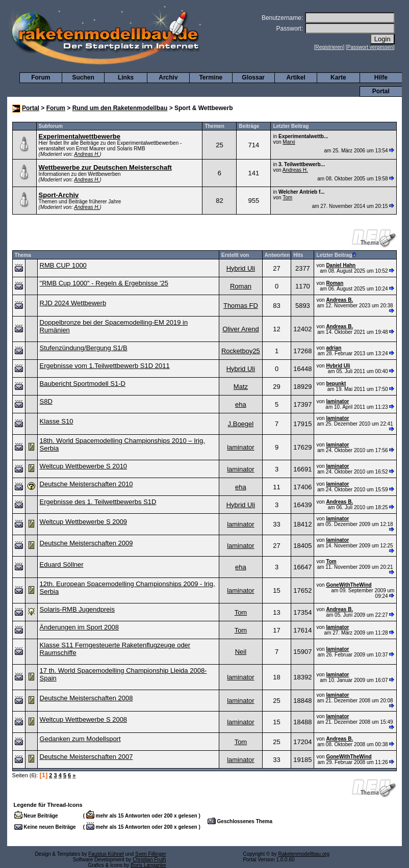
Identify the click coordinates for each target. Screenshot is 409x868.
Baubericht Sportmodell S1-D (83, 384)
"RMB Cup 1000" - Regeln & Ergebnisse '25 (104, 283)
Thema (23, 255)
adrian (334, 348)
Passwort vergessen (370, 47)
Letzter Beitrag (336, 255)
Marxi (289, 142)
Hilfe (381, 77)
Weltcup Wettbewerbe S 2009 (84, 522)
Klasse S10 (57, 421)
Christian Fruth (149, 860)
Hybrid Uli (241, 268)
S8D (46, 401)
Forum (41, 77)
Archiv (168, 77)
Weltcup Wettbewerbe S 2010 (84, 466)
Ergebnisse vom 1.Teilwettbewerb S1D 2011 (105, 366)
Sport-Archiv (59, 195)
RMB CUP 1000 (63, 265)
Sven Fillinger (151, 854)
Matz (241, 387)
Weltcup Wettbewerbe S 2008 (84, 719)
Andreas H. (87, 154)
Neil (241, 652)
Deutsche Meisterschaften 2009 (86, 543)
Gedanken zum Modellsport (80, 739)
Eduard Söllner (62, 564)
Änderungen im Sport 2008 (79, 627)
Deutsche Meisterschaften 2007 (86, 757)
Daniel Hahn (341, 265)
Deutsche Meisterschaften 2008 (86, 698)
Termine (211, 77)
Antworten (277, 255)
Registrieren (329, 47)
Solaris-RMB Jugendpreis (77, 609)
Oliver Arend (241, 329)
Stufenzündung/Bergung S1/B (84, 348)
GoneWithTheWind (349, 585)
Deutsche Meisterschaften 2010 (86, 484)
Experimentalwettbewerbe (80, 136)
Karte (338, 77)
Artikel (296, 77)
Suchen (83, 77)
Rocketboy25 (241, 351)
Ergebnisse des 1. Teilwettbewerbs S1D (98, 502)
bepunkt (336, 384)
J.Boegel (241, 424)
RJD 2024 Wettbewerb (73, 303)
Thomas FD (241, 306)
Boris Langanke (148, 865)
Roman (241, 286)
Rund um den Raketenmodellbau (120, 108)
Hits (298, 255)
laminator (337, 401)
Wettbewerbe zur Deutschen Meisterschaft (105, 167)
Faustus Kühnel (106, 854)
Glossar (253, 77)
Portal (381, 91)
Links (126, 77)
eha (241, 404)
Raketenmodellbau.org (304, 854)
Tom (287, 198)
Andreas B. (339, 300)
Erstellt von (235, 255)
